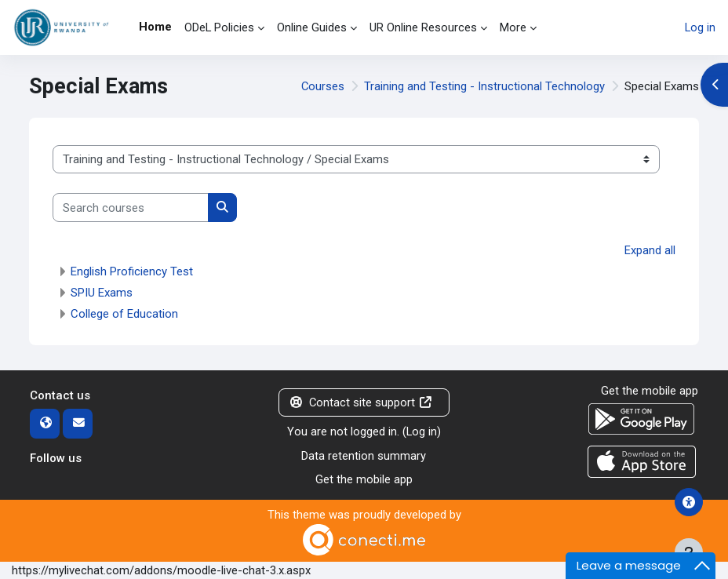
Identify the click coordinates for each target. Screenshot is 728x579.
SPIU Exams (102, 293)
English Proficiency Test (132, 271)
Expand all (650, 250)
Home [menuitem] (155, 27)
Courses (323, 86)
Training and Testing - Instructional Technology (484, 86)
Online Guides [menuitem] (312, 27)
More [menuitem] (513, 27)
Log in (700, 27)
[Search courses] (131, 207)
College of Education (124, 314)
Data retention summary (364, 456)
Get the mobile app (364, 479)
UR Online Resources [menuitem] (423, 27)
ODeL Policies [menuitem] (219, 27)
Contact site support (361, 402)
